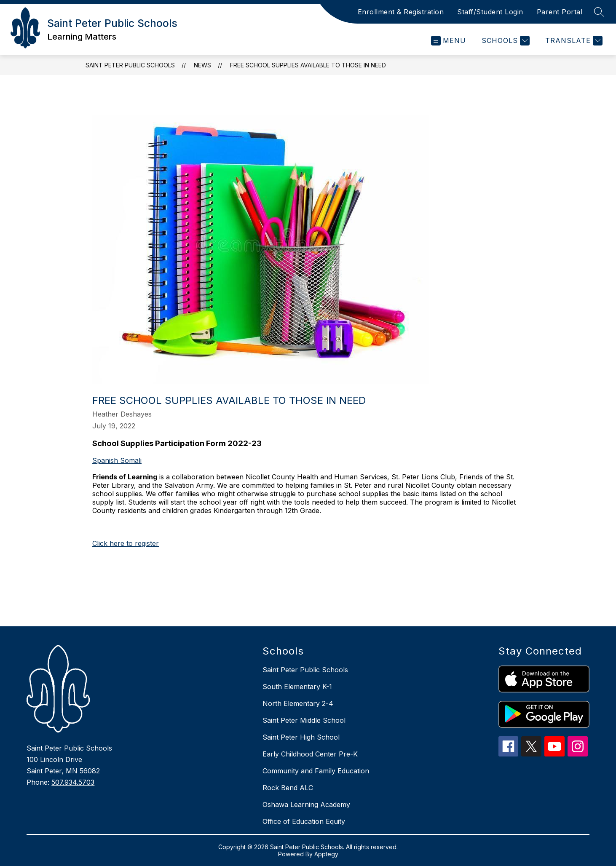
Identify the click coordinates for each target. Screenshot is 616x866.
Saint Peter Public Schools (130, 65)
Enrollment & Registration (401, 12)
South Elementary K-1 (297, 687)
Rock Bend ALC (288, 788)
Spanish (106, 460)
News (202, 65)
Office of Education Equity (304, 821)
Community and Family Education (316, 771)
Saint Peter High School (301, 737)
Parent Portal (560, 12)
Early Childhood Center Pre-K (310, 754)
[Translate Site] (573, 41)
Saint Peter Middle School (304, 720)
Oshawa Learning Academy (306, 805)
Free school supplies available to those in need (308, 65)
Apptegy (326, 854)
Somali (131, 460)
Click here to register (126, 543)
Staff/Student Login (490, 12)
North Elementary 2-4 (298, 703)
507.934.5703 (73, 782)
